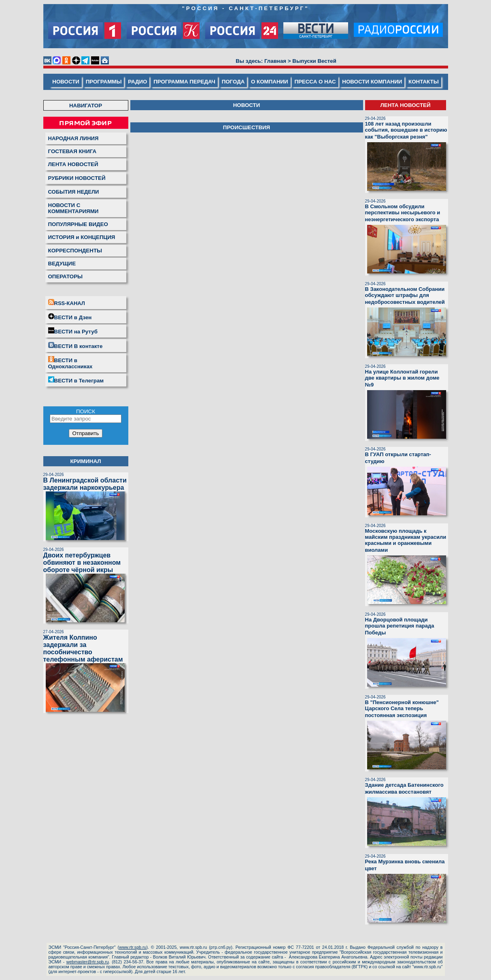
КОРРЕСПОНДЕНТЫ (75, 251)
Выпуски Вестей (314, 61)
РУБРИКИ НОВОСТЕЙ (77, 178)
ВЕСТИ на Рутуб (73, 331)
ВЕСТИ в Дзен (70, 317)
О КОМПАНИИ (270, 82)
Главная (275, 61)
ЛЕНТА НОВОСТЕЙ (73, 164)
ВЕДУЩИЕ (62, 264)
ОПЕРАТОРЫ (66, 276)
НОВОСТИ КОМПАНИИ (372, 82)
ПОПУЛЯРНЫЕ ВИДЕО (78, 224)
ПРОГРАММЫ (104, 82)
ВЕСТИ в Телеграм (76, 380)
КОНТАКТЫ (424, 82)
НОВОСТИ (66, 82)
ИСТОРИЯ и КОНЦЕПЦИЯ (82, 237)
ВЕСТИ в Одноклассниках (70, 363)
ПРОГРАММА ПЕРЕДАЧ (184, 82)
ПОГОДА (233, 82)
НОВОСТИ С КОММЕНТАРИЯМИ (73, 208)
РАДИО (137, 82)
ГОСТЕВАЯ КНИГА (72, 151)
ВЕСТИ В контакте (75, 346)
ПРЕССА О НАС (315, 82)
